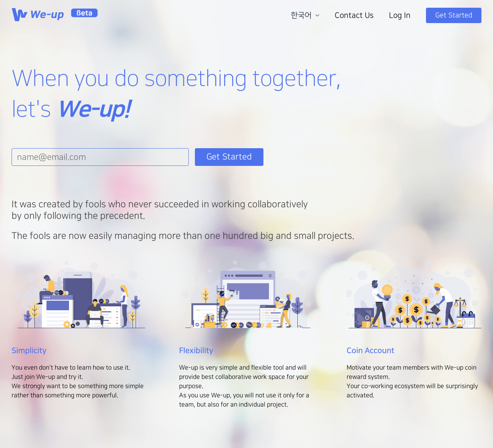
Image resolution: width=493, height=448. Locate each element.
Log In (400, 15)
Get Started (454, 15)
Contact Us (354, 15)
